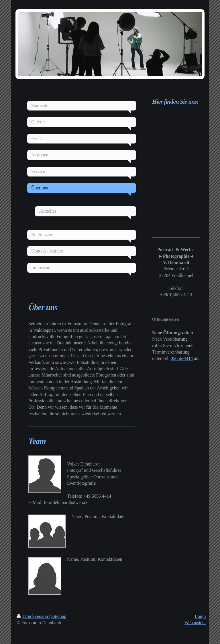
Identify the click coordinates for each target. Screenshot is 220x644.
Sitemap (59, 616)
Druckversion (33, 616)
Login (200, 616)
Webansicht (195, 623)
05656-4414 (182, 358)
